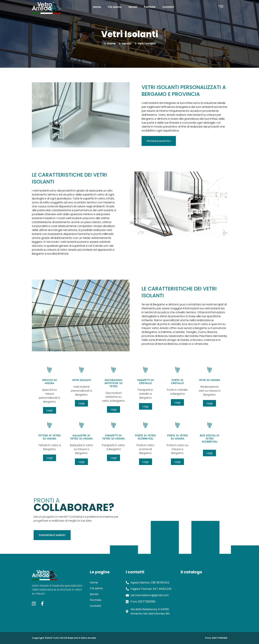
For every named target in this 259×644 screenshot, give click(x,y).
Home (97, 7)
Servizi (133, 7)
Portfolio (150, 7)
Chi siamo (115, 7)
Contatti (168, 7)
